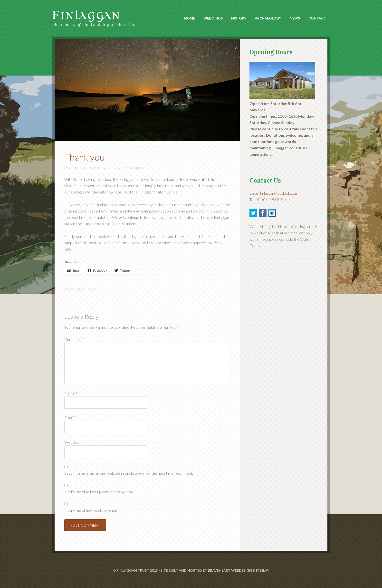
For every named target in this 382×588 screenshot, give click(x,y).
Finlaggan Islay (96, 15)
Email (70, 418)
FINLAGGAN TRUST (133, 570)
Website (72, 442)
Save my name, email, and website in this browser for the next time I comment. (129, 473)
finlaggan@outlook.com (279, 193)
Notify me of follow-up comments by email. (100, 492)
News (92, 289)
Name (71, 393)
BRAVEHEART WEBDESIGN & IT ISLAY (239, 570)
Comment (74, 339)
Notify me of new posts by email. (91, 510)
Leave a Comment (128, 168)
